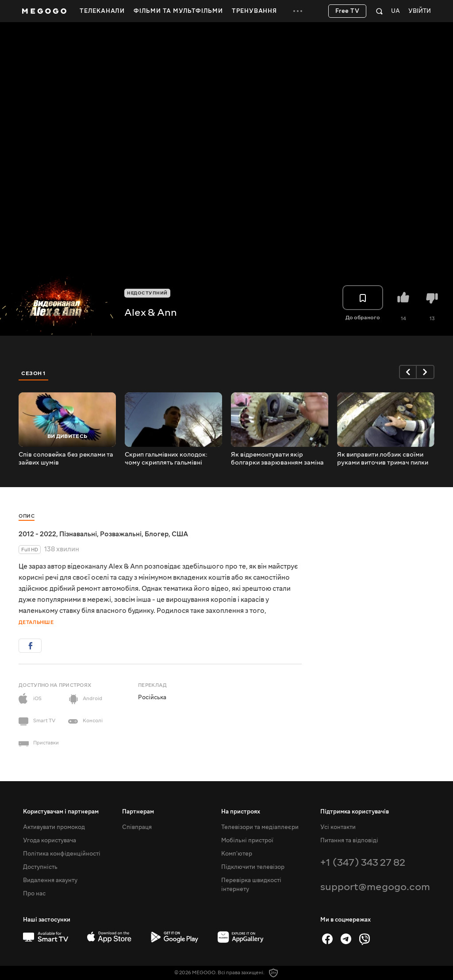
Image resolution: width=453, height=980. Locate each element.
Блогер (157, 534)
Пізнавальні (78, 534)
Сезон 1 (34, 373)
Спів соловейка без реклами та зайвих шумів (66, 459)
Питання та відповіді (349, 841)
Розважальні (121, 534)
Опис (27, 516)
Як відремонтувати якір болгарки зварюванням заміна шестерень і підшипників (277, 459)
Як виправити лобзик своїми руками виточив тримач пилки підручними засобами (383, 459)
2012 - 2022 (37, 534)
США (180, 534)
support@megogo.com (375, 887)
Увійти (420, 11)
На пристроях (241, 812)
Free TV (347, 11)
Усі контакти (338, 827)
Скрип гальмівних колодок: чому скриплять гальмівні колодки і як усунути (166, 459)
